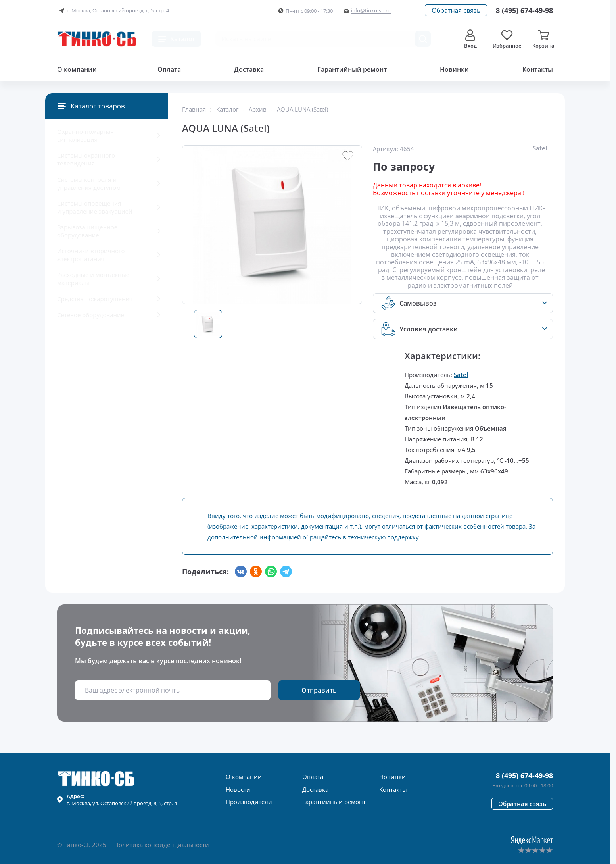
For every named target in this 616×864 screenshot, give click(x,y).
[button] (456, 10)
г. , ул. (122, 800)
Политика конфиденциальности (162, 845)
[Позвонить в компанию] (524, 10)
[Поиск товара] (423, 39)
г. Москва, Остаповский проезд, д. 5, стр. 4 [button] (113, 11)
